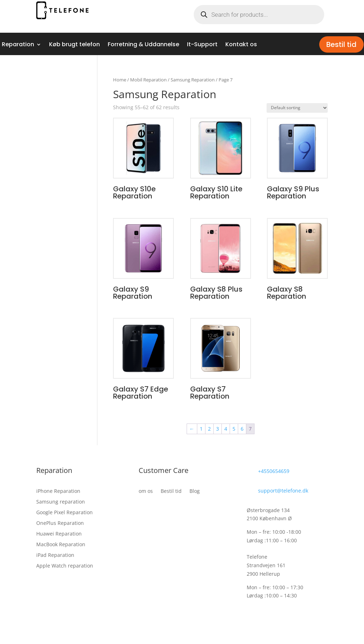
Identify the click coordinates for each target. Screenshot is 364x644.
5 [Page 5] (234, 429)
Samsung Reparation (193, 80)
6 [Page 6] (242, 429)
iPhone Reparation (58, 491)
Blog (195, 491)
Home (120, 80)
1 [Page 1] (201, 429)
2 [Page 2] (209, 429)
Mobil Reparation (148, 80)
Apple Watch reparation (65, 566)
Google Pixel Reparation (65, 513)
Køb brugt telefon (74, 45)
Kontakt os (241, 45)
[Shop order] (297, 108)
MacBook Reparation (61, 545)
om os (146, 491)
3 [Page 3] (218, 429)
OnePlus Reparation (60, 523)
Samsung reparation (61, 502)
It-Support (202, 45)
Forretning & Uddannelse (143, 45)
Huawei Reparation (59, 534)
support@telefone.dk (283, 491)
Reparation (18, 45)
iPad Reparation (55, 555)
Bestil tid (341, 44)
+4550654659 (274, 471)
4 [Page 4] (226, 429)
